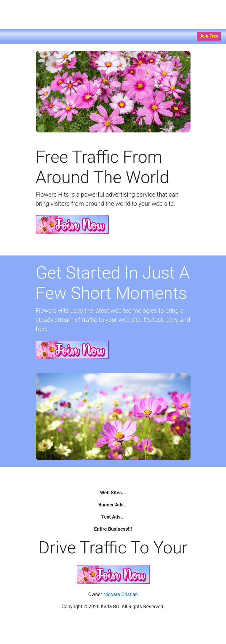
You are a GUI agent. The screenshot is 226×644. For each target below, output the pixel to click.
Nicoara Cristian (120, 594)
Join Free (209, 36)
